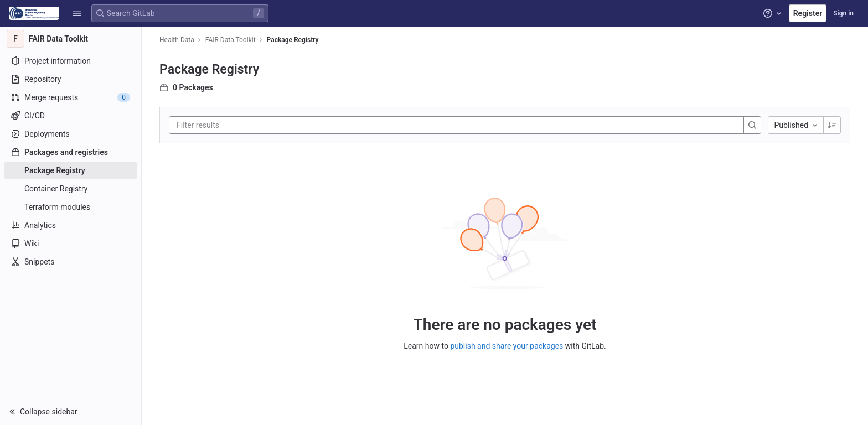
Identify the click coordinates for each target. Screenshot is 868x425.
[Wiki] (71, 243)
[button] (77, 13)
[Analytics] (71, 225)
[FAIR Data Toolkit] (71, 39)
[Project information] (71, 61)
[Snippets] (71, 262)
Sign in (843, 13)
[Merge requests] (71, 97)
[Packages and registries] (71, 152)
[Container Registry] (71, 189)
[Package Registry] (71, 170)
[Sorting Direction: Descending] (832, 125)
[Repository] (71, 79)
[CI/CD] (71, 116)
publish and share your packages (507, 346)
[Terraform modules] (71, 207)
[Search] (752, 125)
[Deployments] (71, 134)
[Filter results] (243, 125)
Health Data (177, 40)
